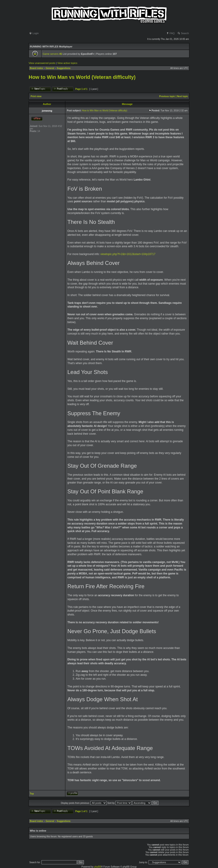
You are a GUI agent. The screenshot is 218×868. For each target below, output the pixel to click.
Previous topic (167, 96)
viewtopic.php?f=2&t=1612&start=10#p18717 (128, 254)
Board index (36, 68)
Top (32, 794)
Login (34, 33)
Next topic (182, 96)
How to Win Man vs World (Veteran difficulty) (82, 77)
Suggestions (63, 68)
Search (183, 33)
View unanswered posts (42, 63)
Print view (36, 96)
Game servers (52, 54)
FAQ (170, 33)
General (50, 68)
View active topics (67, 63)
